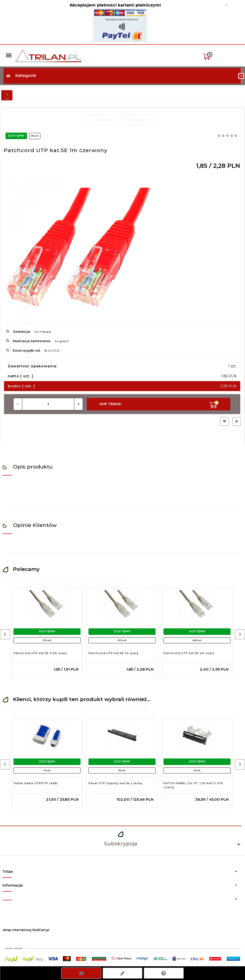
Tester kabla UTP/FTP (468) (36, 783)
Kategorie (21, 76)
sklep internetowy (17, 930)
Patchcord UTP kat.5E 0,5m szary (40, 653)
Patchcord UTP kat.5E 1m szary (114, 653)
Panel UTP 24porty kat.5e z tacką (116, 783)
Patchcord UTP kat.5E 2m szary (189, 653)
